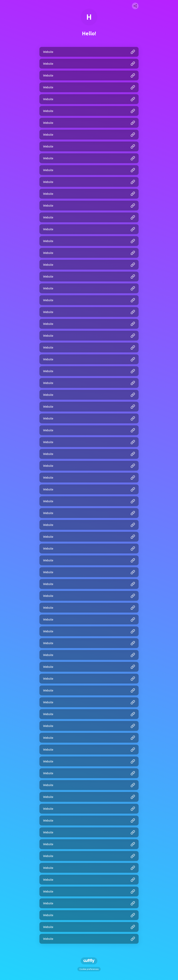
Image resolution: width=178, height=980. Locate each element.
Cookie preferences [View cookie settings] (89, 969)
